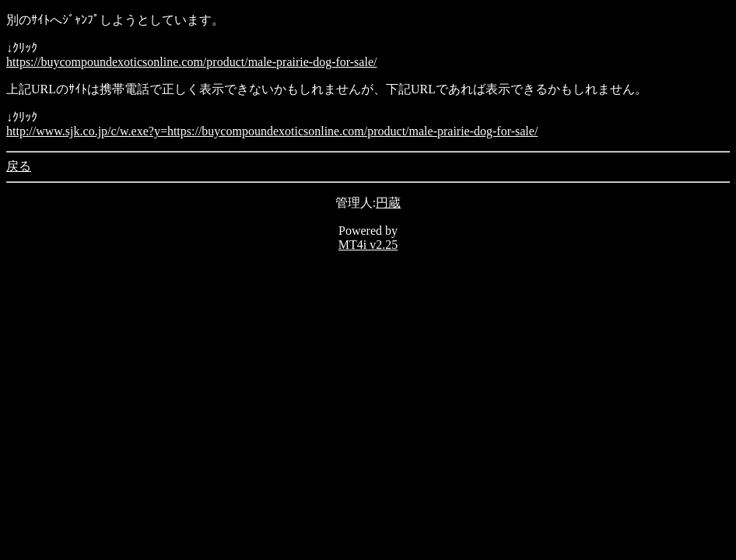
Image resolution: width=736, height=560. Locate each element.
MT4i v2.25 (368, 245)
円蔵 (388, 203)
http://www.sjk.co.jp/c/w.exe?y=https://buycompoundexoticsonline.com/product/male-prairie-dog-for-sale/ (272, 131)
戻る (19, 166)
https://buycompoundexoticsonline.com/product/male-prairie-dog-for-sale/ (191, 62)
